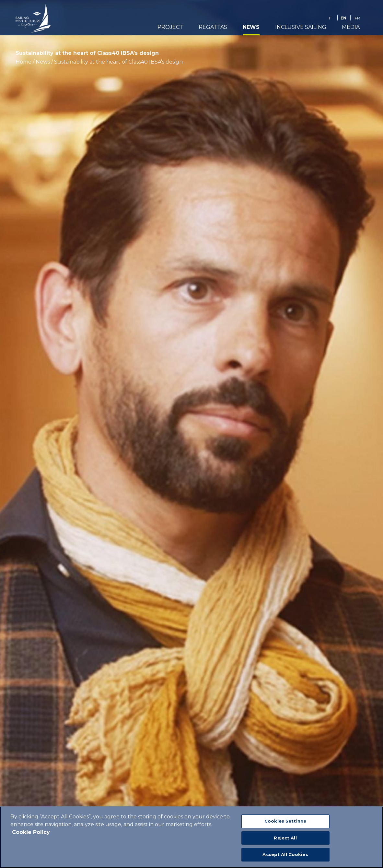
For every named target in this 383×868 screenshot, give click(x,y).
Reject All (285, 838)
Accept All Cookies (285, 854)
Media (351, 28)
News (251, 28)
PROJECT (170, 28)
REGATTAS (213, 28)
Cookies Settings (285, 821)
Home (23, 62)
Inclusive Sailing (301, 28)
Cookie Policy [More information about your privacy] (31, 832)
